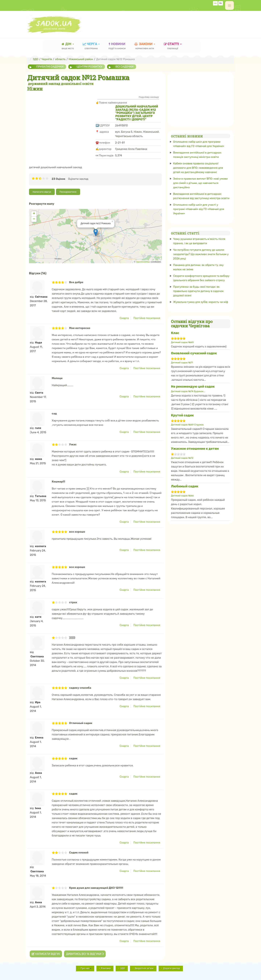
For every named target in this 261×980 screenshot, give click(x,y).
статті (173, 46)
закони (145, 46)
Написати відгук (42, 192)
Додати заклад (172, 968)
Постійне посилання (147, 318)
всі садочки (125, 67)
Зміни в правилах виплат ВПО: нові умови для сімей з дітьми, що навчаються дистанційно (200, 183)
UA (215, 3)
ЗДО (123, 968)
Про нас (86, 968)
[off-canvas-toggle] (229, 5)
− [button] (34, 219)
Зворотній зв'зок (144, 968)
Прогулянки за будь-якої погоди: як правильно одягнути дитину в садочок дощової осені (198, 291)
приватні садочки (50, 67)
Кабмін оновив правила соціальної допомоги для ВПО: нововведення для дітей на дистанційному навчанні (198, 168)
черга (91, 46)
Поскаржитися (68, 192)
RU (221, 3)
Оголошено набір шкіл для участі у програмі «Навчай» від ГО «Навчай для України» (199, 209)
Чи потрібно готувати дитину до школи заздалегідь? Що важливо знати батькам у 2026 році (201, 254)
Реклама (106, 968)
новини (117, 46)
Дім (68, 46)
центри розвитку (90, 67)
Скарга (124, 318)
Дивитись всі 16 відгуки (85, 954)
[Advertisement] (168, 23)
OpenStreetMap (143, 262)
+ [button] (34, 214)
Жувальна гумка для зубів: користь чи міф (201, 302)
